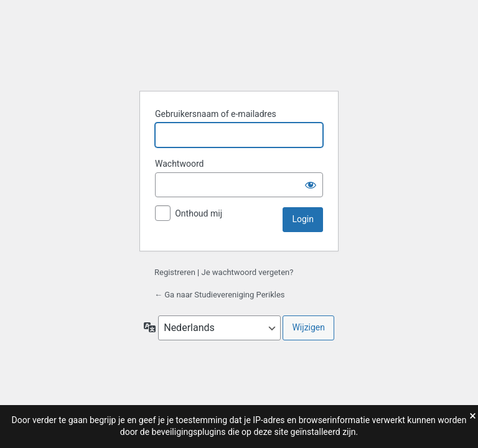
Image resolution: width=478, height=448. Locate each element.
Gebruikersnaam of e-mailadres (216, 114)
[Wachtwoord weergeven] (311, 185)
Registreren (175, 272)
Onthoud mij (199, 213)
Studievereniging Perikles (239, 50)
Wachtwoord (179, 164)
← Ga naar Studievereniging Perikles (220, 295)
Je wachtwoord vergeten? (248, 272)
